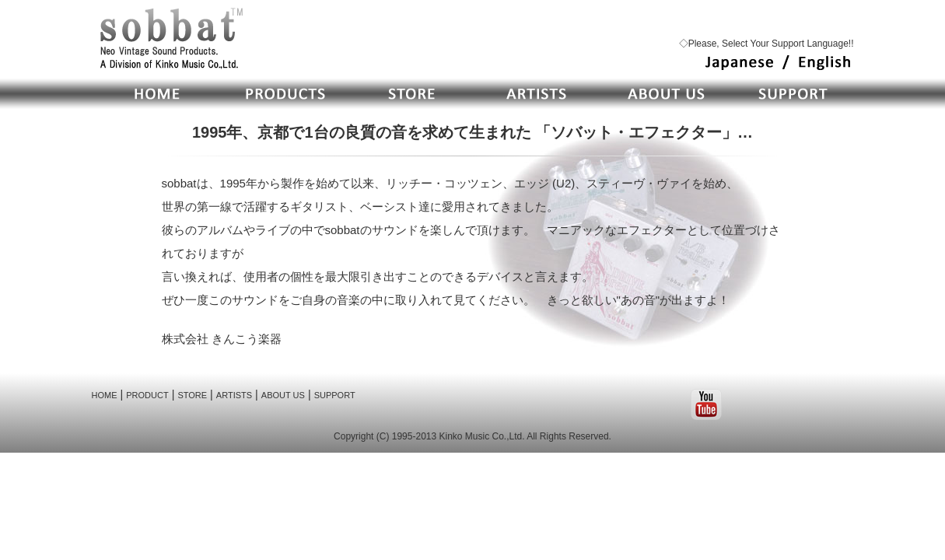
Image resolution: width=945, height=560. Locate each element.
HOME (105, 395)
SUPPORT (335, 395)
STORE (192, 395)
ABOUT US (283, 395)
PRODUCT (147, 395)
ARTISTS (234, 395)
